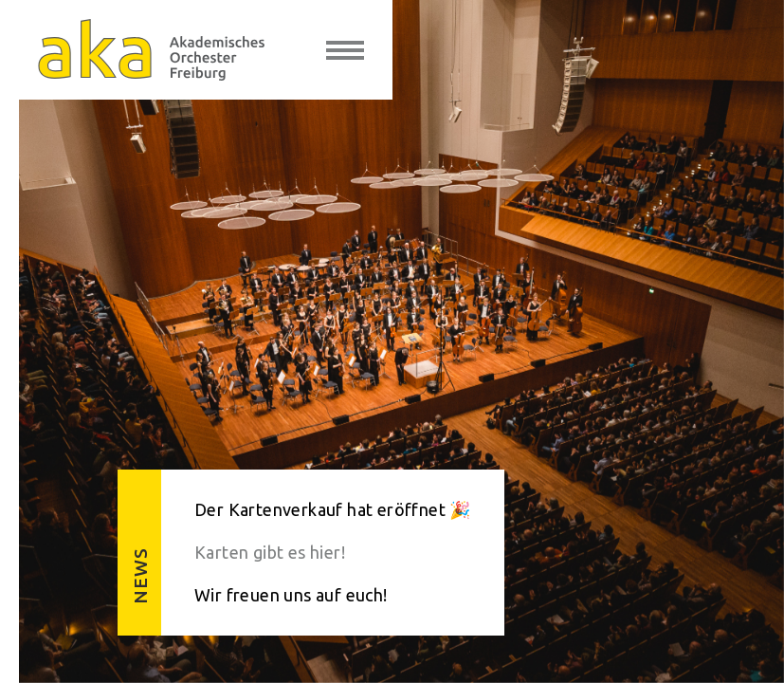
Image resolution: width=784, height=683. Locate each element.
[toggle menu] (345, 50)
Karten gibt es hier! (270, 552)
